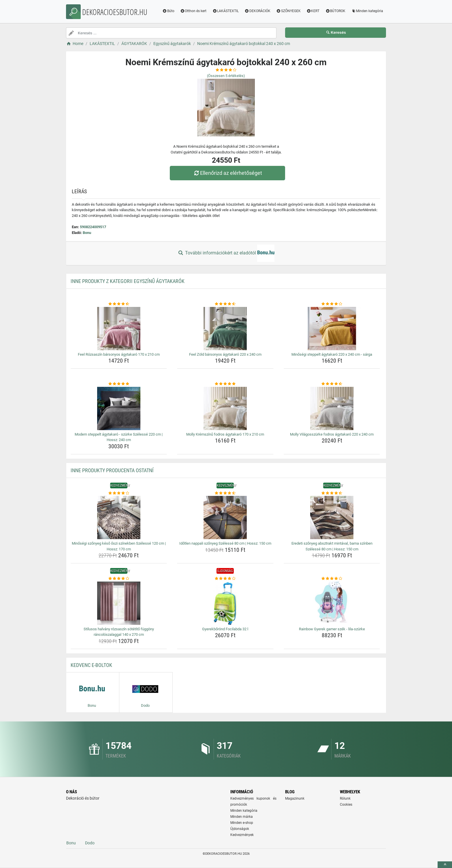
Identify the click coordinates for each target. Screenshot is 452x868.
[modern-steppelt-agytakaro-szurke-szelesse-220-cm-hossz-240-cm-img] (119, 408)
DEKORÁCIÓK (257, 11)
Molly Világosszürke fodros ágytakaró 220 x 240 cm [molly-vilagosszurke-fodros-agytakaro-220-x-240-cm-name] (332, 434)
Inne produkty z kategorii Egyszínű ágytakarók (128, 281)
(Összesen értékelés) (226, 76)
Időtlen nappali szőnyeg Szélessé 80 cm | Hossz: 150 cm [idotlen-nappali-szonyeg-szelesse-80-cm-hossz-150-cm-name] (225, 543)
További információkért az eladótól (226, 253)
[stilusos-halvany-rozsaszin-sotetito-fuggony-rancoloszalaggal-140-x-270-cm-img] (119, 603)
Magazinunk (295, 798)
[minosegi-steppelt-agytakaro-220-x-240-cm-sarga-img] (332, 329)
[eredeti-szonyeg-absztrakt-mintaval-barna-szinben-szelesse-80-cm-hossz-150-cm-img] (332, 518)
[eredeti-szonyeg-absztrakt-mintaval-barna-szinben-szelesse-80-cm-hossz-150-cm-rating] (332, 493)
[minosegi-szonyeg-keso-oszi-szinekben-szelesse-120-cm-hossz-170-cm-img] (119, 518)
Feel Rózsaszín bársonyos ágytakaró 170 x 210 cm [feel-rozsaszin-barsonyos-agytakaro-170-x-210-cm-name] (119, 354)
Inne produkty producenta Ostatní (112, 470)
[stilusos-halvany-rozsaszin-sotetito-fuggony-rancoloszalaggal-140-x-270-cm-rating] (119, 579)
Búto (168, 11)
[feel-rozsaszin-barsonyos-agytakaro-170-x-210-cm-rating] (119, 304)
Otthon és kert (193, 11)
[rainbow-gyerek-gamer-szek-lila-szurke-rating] (332, 579)
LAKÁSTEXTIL (225, 11)
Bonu (87, 233)
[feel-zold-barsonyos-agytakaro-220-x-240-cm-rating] (225, 304)
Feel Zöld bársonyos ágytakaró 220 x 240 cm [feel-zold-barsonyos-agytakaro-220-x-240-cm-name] (225, 354)
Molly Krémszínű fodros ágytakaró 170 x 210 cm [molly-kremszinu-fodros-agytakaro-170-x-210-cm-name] (225, 434)
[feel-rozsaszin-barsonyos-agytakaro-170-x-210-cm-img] (119, 329)
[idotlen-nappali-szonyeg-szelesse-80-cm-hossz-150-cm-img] (225, 518)
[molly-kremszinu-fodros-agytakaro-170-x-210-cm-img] (225, 408)
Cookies (346, 805)
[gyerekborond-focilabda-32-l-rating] (225, 579)
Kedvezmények (242, 835)
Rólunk (345, 798)
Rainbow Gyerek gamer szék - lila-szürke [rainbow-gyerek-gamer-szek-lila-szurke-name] (332, 629)
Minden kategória (367, 11)
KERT (313, 11)
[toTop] (445, 865)
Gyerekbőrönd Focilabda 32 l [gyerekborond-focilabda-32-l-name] (225, 629)
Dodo (90, 843)
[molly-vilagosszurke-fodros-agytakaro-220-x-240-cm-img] (332, 408)
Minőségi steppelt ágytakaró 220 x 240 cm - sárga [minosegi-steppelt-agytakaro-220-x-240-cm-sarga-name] (332, 354)
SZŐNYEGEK (288, 11)
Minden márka (242, 817)
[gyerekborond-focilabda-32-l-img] (225, 603)
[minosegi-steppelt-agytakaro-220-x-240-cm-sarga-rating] (332, 304)
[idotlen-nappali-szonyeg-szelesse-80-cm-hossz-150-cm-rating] (225, 493)
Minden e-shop (242, 823)
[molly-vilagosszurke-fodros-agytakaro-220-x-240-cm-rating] (332, 384)
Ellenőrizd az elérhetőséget (227, 173)
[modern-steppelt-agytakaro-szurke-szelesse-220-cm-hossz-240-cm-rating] (119, 384)
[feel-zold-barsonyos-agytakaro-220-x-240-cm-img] (225, 329)
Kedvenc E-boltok (91, 665)
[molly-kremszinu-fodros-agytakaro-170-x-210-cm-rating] (225, 384)
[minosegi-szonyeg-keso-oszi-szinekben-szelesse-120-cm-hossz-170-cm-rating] (119, 493)
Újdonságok (240, 829)
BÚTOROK (335, 11)
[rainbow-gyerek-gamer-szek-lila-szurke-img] (332, 603)
